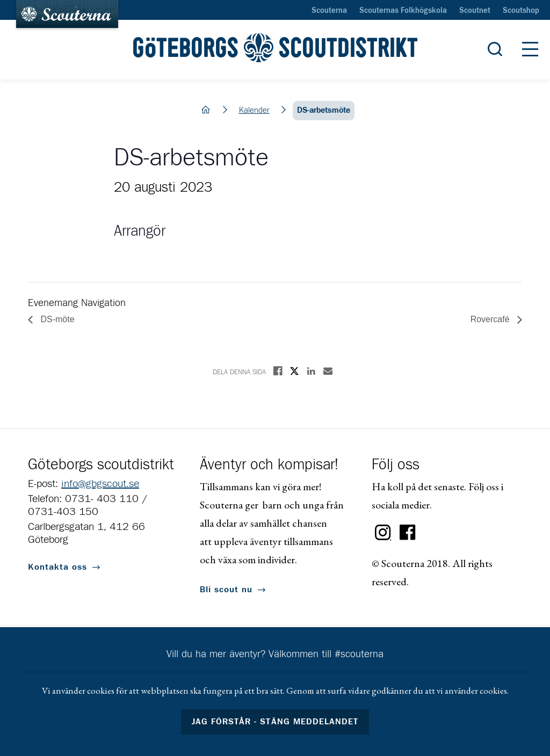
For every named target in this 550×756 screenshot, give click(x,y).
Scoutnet (475, 11)
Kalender (254, 110)
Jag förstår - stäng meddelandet (275, 722)
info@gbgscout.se (100, 484)
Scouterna (329, 11)
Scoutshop (521, 11)
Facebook (408, 533)
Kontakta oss (57, 567)
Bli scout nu (226, 590)
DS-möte (56, 319)
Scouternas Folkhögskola (403, 11)
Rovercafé (491, 319)
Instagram (383, 533)
